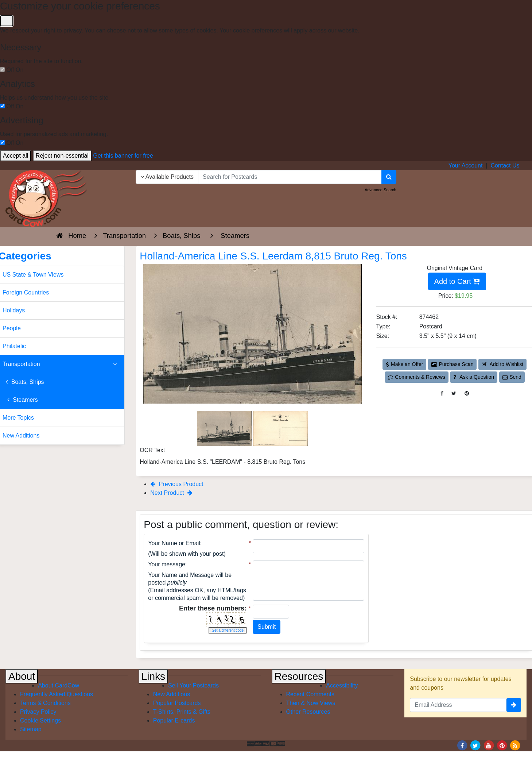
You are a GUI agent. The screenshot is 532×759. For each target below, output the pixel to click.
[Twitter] (475, 745)
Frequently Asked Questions (57, 694)
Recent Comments (310, 694)
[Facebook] (462, 745)
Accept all (15, 156)
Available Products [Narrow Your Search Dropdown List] (167, 177)
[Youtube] (489, 745)
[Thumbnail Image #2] (280, 428)
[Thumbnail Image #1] (225, 428)
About (22, 676)
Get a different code (228, 630)
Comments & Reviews (417, 377)
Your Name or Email (174, 543)
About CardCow (59, 685)
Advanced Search (380, 190)
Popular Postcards (177, 703)
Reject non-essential (62, 156)
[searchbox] (290, 177)
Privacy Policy (38, 712)
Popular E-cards (174, 721)
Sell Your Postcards (193, 685)
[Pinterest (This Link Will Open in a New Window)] (467, 394)
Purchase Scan (453, 364)
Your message (167, 564)
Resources (299, 676)
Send (512, 377)
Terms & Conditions (45, 703)
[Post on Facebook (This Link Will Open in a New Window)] (442, 394)
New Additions (172, 694)
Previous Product (177, 484)
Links (153, 676)
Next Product (171, 493)
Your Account (466, 165)
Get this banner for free (123, 156)
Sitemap (31, 729)
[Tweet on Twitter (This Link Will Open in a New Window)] (454, 394)
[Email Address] (458, 705)
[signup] (514, 705)
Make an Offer (404, 364)
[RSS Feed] (515, 745)
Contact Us (505, 165)
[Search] (389, 177)
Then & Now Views (311, 703)
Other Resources (308, 712)
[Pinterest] (502, 745)
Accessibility (342, 685)
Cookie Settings (40, 721)
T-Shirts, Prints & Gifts (182, 712)
